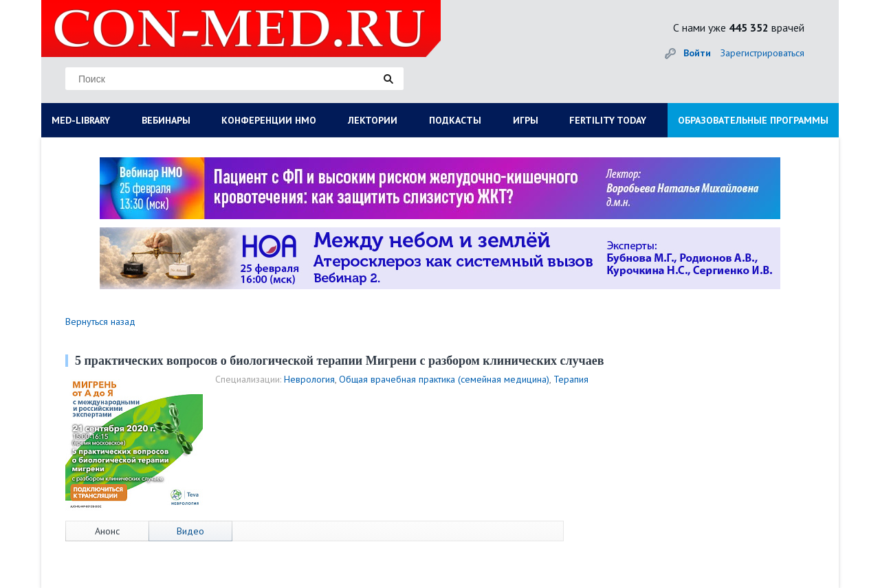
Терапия (571, 379)
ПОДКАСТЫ (455, 120)
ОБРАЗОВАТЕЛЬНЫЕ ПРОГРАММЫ (753, 120)
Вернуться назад (100, 321)
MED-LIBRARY (81, 120)
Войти (697, 53)
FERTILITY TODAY (608, 120)
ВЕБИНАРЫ (166, 120)
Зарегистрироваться (762, 53)
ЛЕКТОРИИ (373, 120)
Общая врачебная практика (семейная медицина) (444, 379)
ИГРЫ (526, 120)
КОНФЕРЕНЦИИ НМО (269, 120)
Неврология (309, 379)
